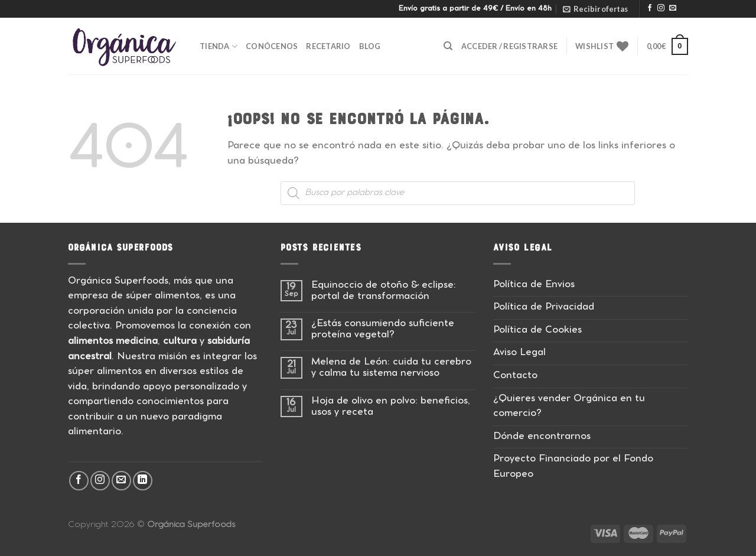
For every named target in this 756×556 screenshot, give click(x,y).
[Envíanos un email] (673, 8)
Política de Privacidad (544, 308)
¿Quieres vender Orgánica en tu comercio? (569, 407)
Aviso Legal (519, 353)
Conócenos (272, 46)
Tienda (219, 46)
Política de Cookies (537, 331)
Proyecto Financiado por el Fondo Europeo (573, 467)
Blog (370, 46)
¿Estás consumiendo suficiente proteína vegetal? (383, 330)
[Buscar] (448, 46)
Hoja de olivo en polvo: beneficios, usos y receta (391, 407)
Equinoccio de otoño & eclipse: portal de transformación (384, 291)
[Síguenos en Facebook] (650, 8)
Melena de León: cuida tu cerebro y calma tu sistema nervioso (391, 368)
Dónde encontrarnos (542, 437)
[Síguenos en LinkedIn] (143, 481)
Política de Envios (534, 285)
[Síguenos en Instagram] (661, 8)
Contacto (515, 376)
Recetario (328, 46)
